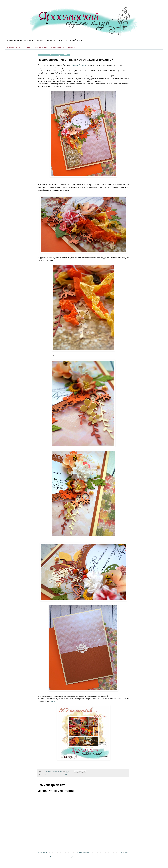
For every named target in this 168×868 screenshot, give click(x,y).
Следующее (43, 852)
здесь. (53, 701)
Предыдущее (124, 852)
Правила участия (41, 47)
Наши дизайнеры (58, 47)
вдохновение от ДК (61, 775)
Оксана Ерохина (79, 65)
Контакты (71, 47)
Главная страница (14, 47)
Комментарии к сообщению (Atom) (63, 857)
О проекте (28, 47)
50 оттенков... (49, 775)
